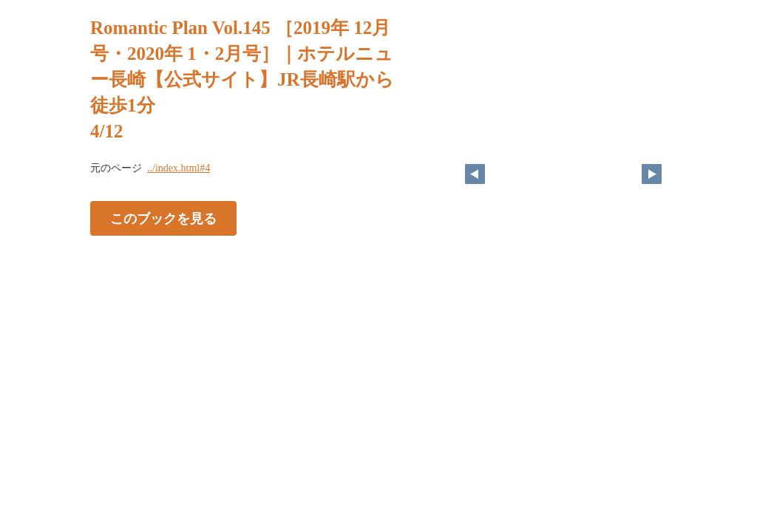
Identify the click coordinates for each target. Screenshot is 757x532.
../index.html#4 (179, 168)
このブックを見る (163, 219)
